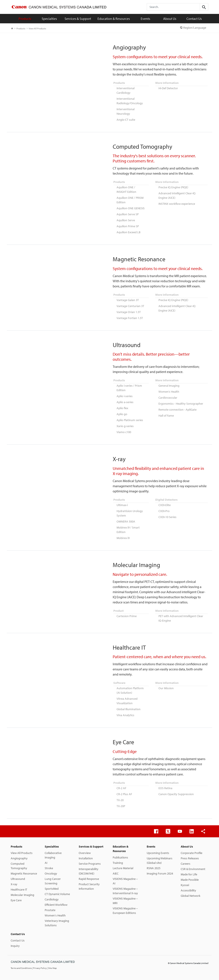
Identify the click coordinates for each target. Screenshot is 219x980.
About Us (170, 19)
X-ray (14, 884)
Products (25, 19)
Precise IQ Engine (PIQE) (173, 187)
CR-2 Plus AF (124, 794)
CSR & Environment (193, 869)
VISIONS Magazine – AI (125, 881)
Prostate (50, 910)
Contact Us (194, 19)
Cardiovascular (168, 398)
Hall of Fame (166, 416)
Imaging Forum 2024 (160, 873)
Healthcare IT (19, 889)
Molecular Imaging (22, 895)
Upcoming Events (158, 853)
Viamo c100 (124, 432)
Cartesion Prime (127, 616)
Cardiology (52, 899)
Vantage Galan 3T (128, 300)
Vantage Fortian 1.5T (130, 318)
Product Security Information (89, 886)
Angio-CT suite (126, 120)
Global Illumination (129, 709)
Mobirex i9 (123, 538)
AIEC (116, 873)
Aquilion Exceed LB (129, 232)
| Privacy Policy (40, 968)
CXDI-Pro (164, 511)
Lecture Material (123, 868)
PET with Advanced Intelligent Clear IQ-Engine (181, 618)
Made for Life (189, 874)
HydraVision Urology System (130, 513)
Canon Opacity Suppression (176, 794)
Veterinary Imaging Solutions (57, 923)
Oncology (51, 873)
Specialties (49, 19)
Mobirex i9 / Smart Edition (128, 530)
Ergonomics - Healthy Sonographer (181, 404)
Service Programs (90, 864)
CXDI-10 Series (167, 517)
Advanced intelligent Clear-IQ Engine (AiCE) (177, 195)
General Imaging (169, 386)
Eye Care (16, 900)
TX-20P (121, 806)
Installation (86, 858)
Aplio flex (122, 408)
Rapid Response (89, 879)
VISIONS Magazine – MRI (125, 901)
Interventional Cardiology (126, 90)
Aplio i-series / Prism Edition (129, 388)
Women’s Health (169, 392)
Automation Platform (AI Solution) (130, 690)
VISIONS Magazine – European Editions (125, 911)
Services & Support (78, 19)
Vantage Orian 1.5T (129, 312)
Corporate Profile (192, 853)
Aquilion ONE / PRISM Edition (130, 200)
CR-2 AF (121, 788)
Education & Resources (114, 19)
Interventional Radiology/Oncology (130, 101)
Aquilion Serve (126, 220)
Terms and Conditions (21, 968)
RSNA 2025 (154, 868)
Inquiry (15, 946)
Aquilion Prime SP (128, 226)
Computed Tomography (19, 866)
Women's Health (55, 915)
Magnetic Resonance (24, 873)
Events (145, 19)
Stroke (49, 868)
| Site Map (52, 968)
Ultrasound (18, 879)
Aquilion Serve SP (128, 214)
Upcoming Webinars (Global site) (160, 860)
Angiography (19, 858)
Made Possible (190, 880)
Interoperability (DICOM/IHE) (89, 871)
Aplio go (122, 414)
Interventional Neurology (126, 111)
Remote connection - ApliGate (178, 410)
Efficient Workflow (56, 905)
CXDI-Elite (165, 505)
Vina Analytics (125, 715)
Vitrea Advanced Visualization (127, 701)
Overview (85, 853)
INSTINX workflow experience (177, 204)
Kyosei (185, 885)
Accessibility (188, 890)
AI (46, 863)
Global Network (191, 896)
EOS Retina (165, 788)
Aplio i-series (125, 396)
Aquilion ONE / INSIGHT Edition (126, 189)
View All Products (36, 28)
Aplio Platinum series (130, 420)
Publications (120, 857)
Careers (186, 864)
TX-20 (120, 800)
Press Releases (190, 858)
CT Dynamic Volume (57, 894)
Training (118, 863)
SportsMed (52, 889)
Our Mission (166, 688)
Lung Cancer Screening (53, 881)
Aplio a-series (125, 402)
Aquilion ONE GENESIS (131, 208)
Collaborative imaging (53, 855)
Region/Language (193, 28)
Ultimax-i (122, 505)
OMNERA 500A (126, 521)
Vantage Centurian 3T (130, 306)
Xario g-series (125, 426)
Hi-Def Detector (168, 88)
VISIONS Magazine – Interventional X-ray (125, 891)
